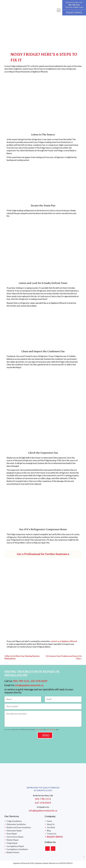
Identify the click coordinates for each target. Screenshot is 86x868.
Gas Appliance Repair (15, 849)
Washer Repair (13, 842)
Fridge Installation (14, 824)
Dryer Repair (12, 836)
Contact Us (52, 836)
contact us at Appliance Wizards (64, 644)
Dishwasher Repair (14, 833)
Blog (49, 833)
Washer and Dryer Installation (19, 830)
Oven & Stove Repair (15, 839)
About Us (51, 827)
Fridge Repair (12, 845)
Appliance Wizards (20, 865)
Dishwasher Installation (16, 827)
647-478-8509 (39, 683)
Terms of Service (51, 732)
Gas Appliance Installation (17, 852)
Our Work (51, 830)
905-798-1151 (74, 5)
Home (49, 824)
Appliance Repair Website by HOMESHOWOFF (54, 865)
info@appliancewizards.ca (29, 687)
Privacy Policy (39, 732)
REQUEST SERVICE (74, 13)
